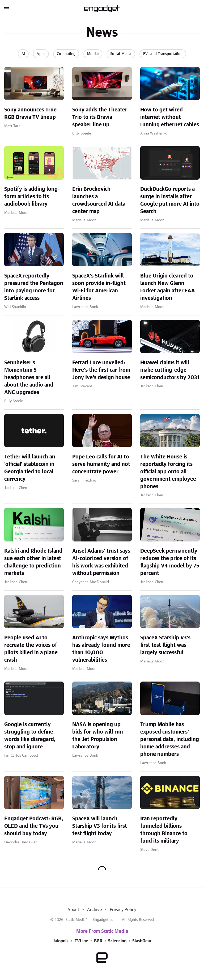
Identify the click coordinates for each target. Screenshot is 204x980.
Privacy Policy (123, 910)
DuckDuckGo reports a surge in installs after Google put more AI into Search (170, 200)
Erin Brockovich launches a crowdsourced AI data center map (99, 200)
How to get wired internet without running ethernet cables (170, 117)
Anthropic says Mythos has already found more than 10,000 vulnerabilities (101, 649)
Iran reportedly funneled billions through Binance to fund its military (164, 830)
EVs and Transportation (163, 54)
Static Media (76, 920)
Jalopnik (61, 941)
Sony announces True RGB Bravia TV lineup (30, 114)
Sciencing (117, 941)
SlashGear (142, 941)
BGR (98, 941)
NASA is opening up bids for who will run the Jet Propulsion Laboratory (98, 736)
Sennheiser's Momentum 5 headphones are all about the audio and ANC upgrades (29, 378)
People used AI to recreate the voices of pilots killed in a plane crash (31, 649)
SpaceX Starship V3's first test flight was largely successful (165, 645)
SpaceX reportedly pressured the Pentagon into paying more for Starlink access (34, 287)
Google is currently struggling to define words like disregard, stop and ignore (30, 736)
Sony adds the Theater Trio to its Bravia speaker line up (100, 117)
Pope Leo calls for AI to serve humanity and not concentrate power (101, 464)
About (73, 910)
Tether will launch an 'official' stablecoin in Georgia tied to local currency (30, 468)
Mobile (93, 54)
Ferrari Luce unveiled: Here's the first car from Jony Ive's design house (101, 370)
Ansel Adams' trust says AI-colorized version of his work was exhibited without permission (101, 562)
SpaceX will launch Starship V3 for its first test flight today (100, 826)
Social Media (121, 54)
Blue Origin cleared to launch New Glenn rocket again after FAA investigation (168, 287)
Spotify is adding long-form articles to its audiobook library (32, 197)
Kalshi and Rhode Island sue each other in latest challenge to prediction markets (33, 562)
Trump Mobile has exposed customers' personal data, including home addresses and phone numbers (170, 739)
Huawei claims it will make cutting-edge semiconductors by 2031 (170, 370)
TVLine (81, 941)
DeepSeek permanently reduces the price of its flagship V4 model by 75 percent (170, 562)
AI (23, 54)
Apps (41, 54)
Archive (94, 910)
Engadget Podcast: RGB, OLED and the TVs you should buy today (34, 826)
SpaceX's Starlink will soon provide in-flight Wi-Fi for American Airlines (99, 287)
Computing (66, 54)
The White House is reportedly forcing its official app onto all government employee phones (168, 472)
